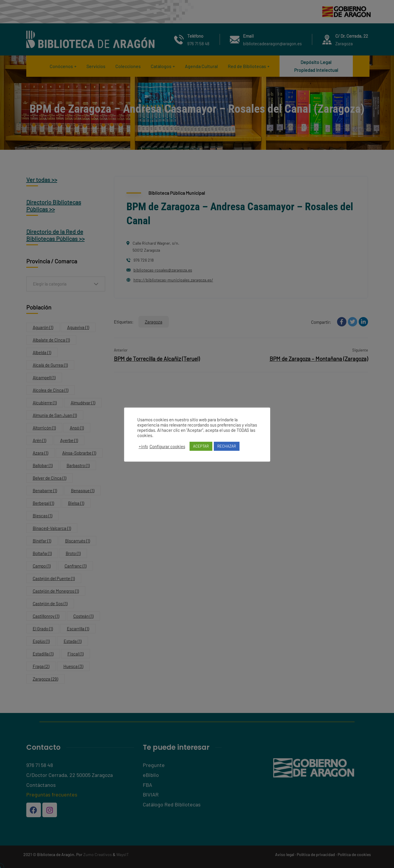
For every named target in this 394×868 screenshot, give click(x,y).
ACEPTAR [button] (201, 449)
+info (143, 449)
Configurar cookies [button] (167, 449)
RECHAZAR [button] (227, 449)
